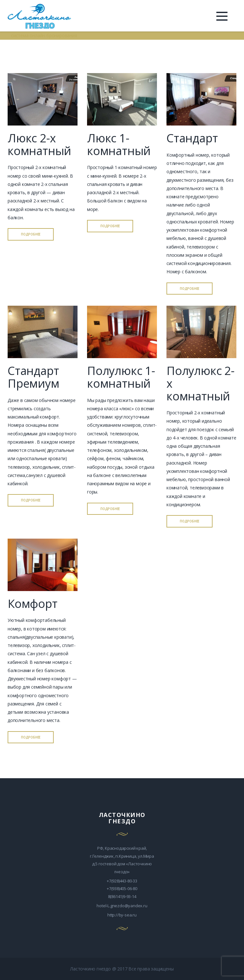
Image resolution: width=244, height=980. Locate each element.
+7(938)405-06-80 (122, 888)
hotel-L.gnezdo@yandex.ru (122, 906)
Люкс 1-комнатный (119, 144)
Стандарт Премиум (34, 377)
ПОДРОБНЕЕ (31, 234)
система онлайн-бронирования (44, 35)
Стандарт (192, 138)
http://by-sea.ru (122, 915)
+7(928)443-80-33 (122, 881)
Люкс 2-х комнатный (39, 144)
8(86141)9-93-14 (122, 896)
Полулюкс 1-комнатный (121, 377)
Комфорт (33, 604)
